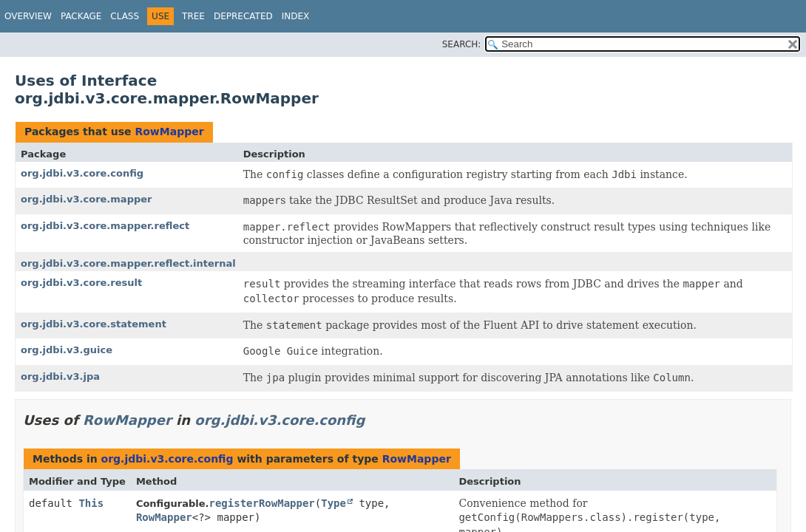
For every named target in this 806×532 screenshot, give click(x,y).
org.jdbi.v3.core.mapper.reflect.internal (128, 263)
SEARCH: (462, 44)
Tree (193, 16)
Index (296, 16)
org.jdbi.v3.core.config (82, 173)
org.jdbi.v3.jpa (60, 376)
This (91, 503)
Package (81, 16)
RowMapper (169, 132)
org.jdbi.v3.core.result (81, 283)
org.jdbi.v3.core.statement (94, 324)
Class (125, 16)
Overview (28, 16)
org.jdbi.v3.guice (67, 350)
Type (333, 503)
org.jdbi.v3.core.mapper (86, 199)
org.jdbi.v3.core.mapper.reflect (105, 226)
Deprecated (243, 16)
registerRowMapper (262, 503)
